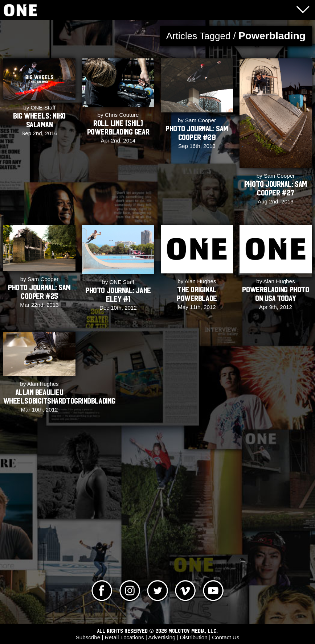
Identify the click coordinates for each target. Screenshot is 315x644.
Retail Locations (124, 637)
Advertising (162, 637)
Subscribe (88, 637)
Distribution (194, 637)
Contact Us (226, 637)
